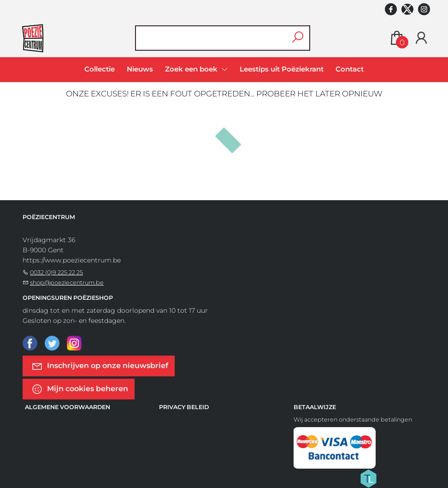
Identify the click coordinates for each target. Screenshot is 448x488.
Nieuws (140, 69)
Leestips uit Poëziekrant (282, 69)
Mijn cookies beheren (80, 389)
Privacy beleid (184, 407)
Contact (350, 69)
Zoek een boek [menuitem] (192, 69)
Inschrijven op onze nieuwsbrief (100, 366)
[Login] (421, 38)
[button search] (298, 38)
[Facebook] (30, 343)
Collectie (100, 69)
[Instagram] (74, 343)
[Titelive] (368, 478)
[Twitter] (52, 343)
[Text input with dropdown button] (217, 38)
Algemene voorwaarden (68, 407)
